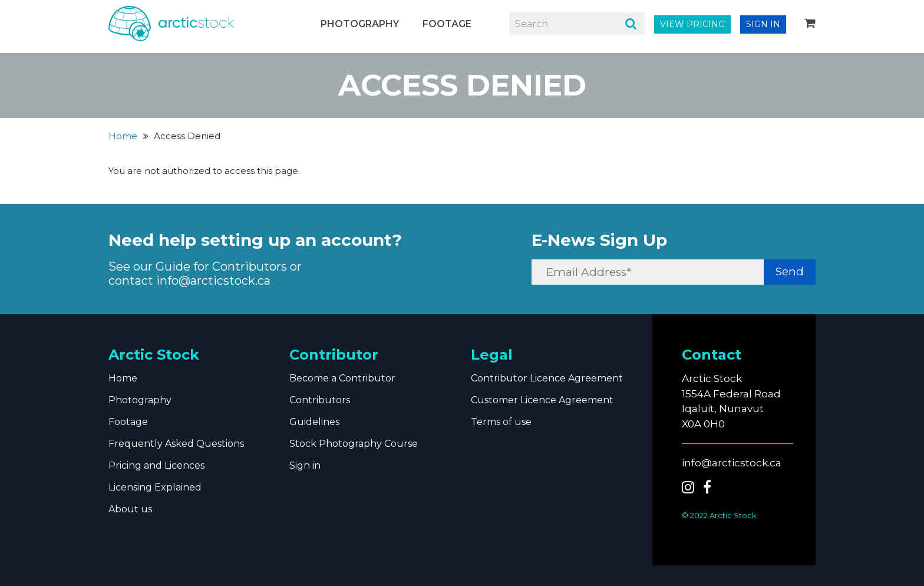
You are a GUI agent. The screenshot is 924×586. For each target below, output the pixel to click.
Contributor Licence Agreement (547, 378)
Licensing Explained (155, 487)
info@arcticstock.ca (213, 281)
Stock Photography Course (354, 444)
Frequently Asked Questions (176, 444)
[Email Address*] (648, 272)
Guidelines (314, 422)
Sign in (305, 465)
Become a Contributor (342, 378)
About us (130, 509)
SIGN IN (763, 24)
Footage (447, 24)
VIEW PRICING (692, 24)
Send (790, 271)
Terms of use (501, 422)
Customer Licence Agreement (542, 400)
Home (123, 136)
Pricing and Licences (156, 465)
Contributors (320, 400)
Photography (360, 24)
